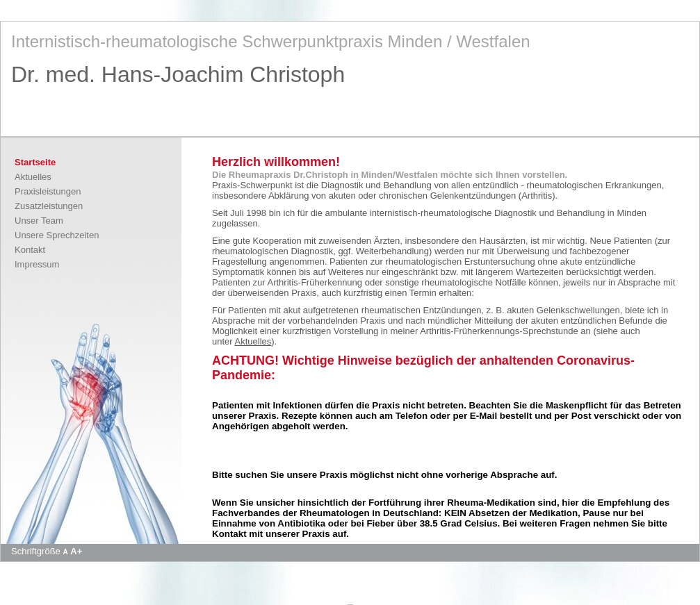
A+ (76, 551)
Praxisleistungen (48, 191)
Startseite (35, 162)
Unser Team (39, 221)
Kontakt (30, 250)
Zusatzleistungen (49, 206)
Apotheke (350, 604)
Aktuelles (33, 177)
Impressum (37, 264)
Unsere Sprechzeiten (57, 235)
